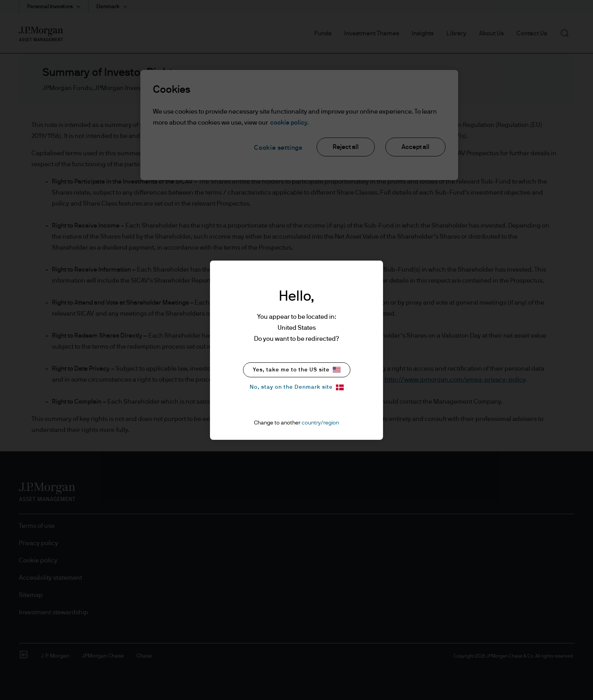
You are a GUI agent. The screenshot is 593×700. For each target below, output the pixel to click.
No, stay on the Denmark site (297, 387)
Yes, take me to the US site (297, 370)
